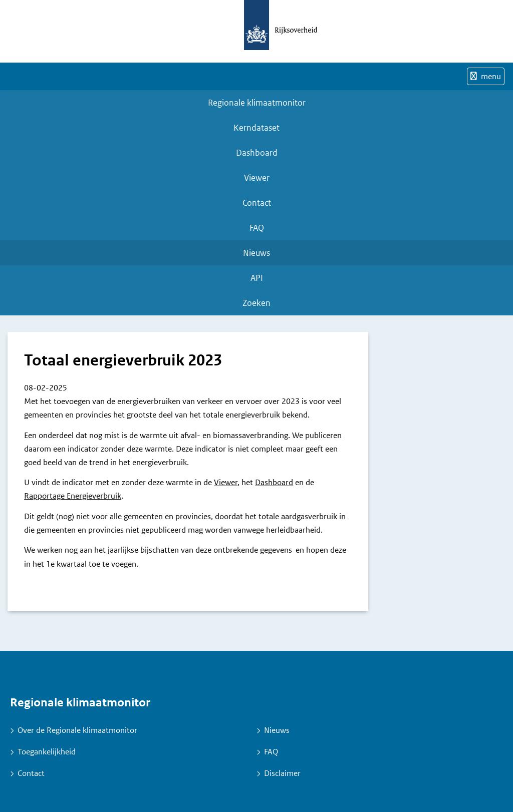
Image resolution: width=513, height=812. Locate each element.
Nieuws (256, 253)
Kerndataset (256, 128)
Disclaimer (282, 773)
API (257, 278)
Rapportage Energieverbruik (73, 496)
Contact (257, 203)
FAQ (257, 228)
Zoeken (256, 303)
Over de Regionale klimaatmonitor (77, 730)
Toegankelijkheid (47, 752)
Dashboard (257, 153)
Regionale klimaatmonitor (257, 103)
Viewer (257, 178)
